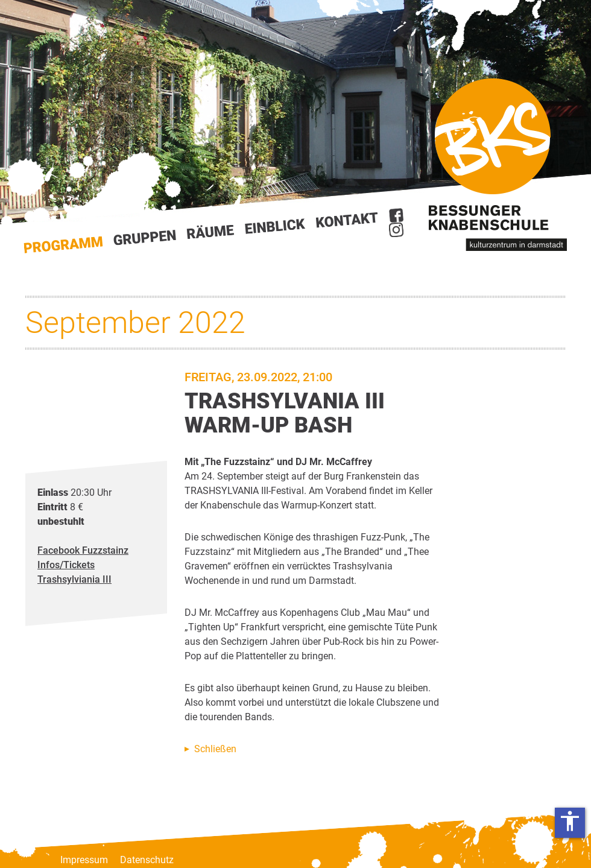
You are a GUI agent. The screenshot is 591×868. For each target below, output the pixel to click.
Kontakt (347, 220)
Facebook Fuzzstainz (83, 550)
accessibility (570, 821)
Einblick (275, 226)
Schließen (215, 749)
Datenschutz (147, 860)
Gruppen (145, 238)
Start (63, 245)
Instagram (396, 230)
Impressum (84, 860)
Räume (210, 232)
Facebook (396, 215)
